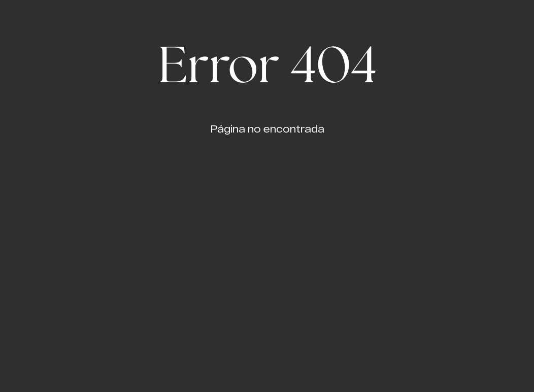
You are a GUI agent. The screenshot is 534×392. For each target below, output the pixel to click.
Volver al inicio (267, 166)
